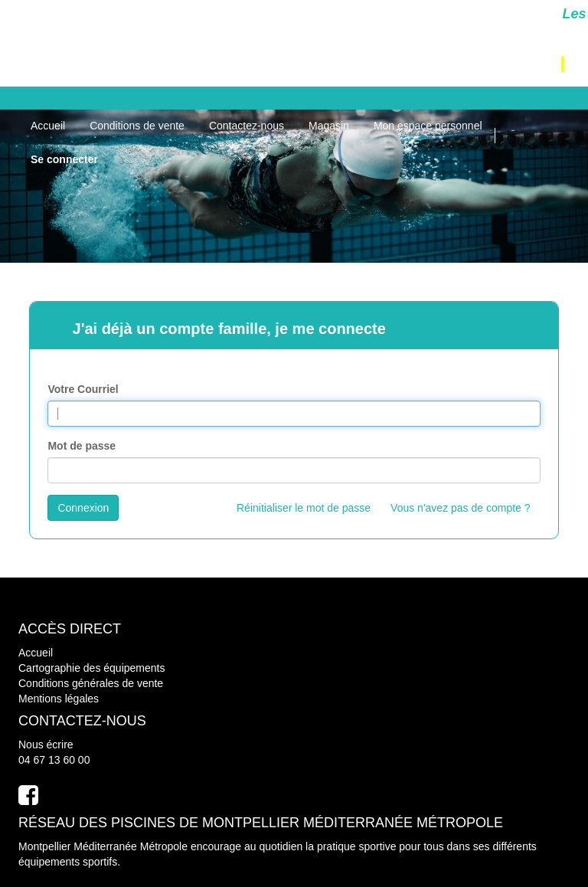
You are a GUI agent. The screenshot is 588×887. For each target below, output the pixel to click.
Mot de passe (82, 446)
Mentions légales (59, 699)
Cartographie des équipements (91, 668)
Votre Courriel (83, 389)
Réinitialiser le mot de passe (304, 508)
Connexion (83, 508)
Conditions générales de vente (91, 683)
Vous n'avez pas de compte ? (460, 508)
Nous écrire (46, 745)
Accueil (36, 653)
